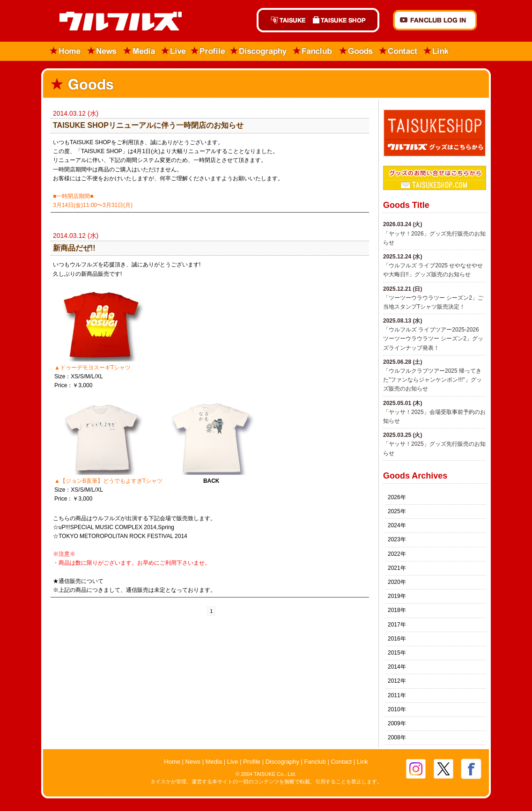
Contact (399, 51)
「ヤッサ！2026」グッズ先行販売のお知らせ (434, 238)
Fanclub (313, 51)
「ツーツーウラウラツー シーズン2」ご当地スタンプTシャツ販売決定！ (433, 302)
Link (436, 51)
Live (174, 51)
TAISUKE (283, 20)
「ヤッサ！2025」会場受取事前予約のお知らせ (434, 417)
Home (63, 51)
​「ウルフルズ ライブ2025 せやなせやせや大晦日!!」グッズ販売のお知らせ (433, 270)
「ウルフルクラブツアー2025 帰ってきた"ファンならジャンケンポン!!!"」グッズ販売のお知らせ (432, 380)
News (102, 51)
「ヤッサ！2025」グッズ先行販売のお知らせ (434, 448)
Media (140, 51)
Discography (259, 51)
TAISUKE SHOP (344, 20)
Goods (356, 51)
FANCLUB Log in (435, 20)
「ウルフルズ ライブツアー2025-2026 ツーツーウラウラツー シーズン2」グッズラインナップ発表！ (433, 339)
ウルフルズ (115, 22)
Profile (208, 51)
